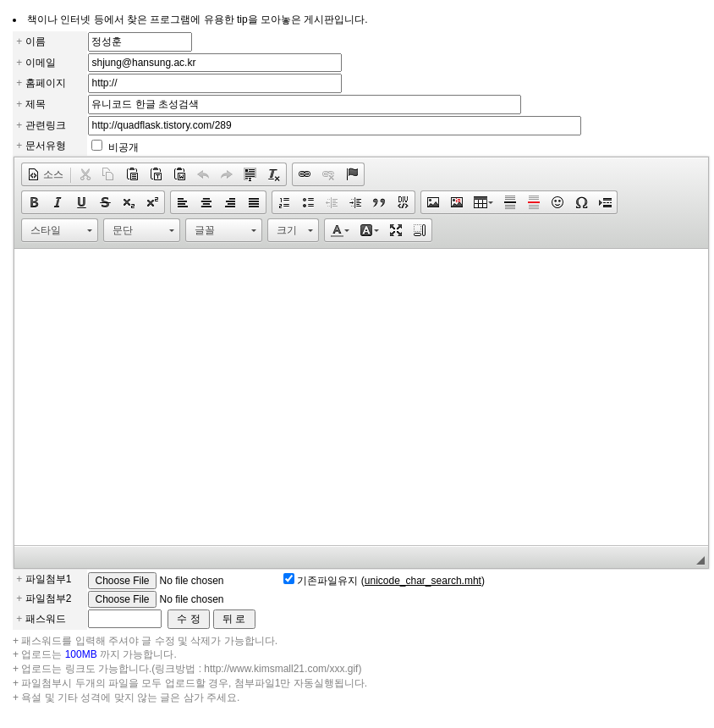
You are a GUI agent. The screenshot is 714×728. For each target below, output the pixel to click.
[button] (45, 174)
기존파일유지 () (390, 581)
